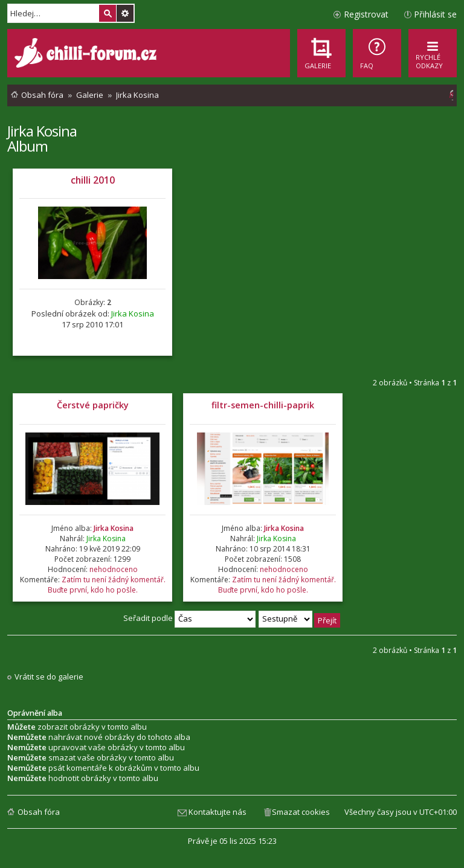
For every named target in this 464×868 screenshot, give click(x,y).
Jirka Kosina (42, 131)
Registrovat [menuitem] (366, 14)
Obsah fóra (39, 812)
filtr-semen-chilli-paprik (263, 405)
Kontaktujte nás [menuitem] (217, 812)
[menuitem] (377, 53)
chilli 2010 (93, 180)
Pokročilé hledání (125, 13)
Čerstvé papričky (93, 405)
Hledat (108, 13)
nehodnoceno (114, 569)
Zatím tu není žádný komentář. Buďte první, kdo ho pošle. (107, 585)
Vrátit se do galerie (49, 677)
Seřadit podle (189, 618)
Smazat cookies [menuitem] (301, 812)
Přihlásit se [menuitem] (435, 14)
